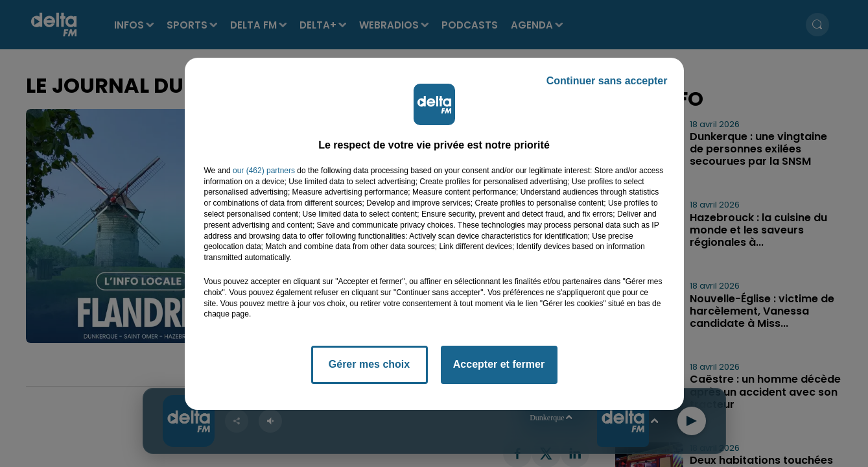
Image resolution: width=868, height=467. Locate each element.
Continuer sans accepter (607, 81)
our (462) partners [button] (264, 171)
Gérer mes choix (369, 364)
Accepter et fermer (499, 364)
